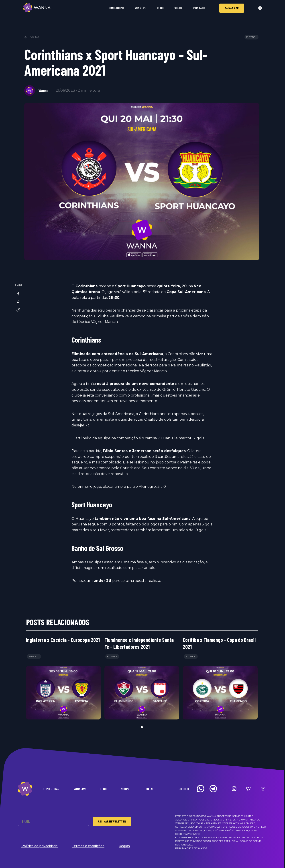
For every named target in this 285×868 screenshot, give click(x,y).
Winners (140, 8)
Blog (160, 8)
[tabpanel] (63, 678)
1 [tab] (142, 727)
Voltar (32, 37)
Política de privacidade (40, 846)
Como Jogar (116, 8)
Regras (124, 846)
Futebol (251, 37)
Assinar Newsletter (112, 821)
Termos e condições (88, 846)
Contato (199, 8)
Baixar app (232, 8)
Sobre (178, 8)
